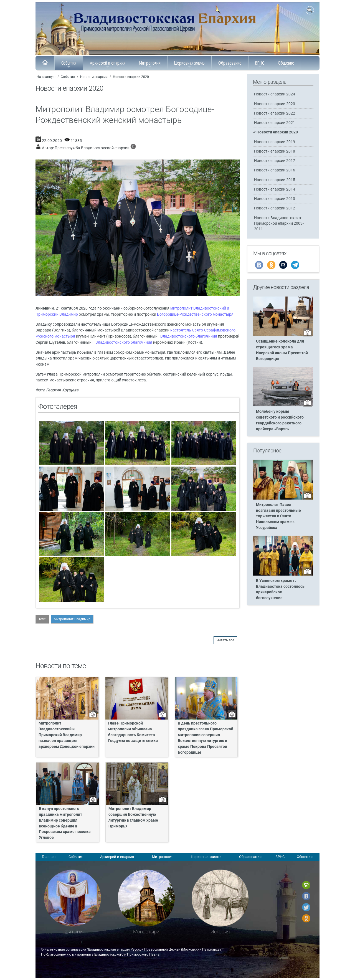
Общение (286, 64)
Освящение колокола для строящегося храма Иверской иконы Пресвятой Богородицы (282, 350)
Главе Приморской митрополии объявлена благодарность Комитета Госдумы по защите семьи (133, 732)
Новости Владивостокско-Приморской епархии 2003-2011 (279, 223)
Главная (49, 857)
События (69, 64)
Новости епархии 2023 (275, 104)
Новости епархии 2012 (275, 208)
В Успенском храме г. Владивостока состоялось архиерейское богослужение (280, 589)
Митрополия (150, 64)
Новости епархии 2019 (275, 142)
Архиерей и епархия (108, 64)
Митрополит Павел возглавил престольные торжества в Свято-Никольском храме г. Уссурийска (278, 516)
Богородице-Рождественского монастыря (195, 314)
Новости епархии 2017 (275, 161)
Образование (230, 64)
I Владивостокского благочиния (188, 336)
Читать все (225, 640)
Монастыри (146, 932)
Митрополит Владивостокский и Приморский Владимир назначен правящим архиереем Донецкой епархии (67, 735)
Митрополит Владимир (72, 619)
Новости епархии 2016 (275, 170)
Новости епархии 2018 (275, 151)
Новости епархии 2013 (275, 199)
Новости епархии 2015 (275, 180)
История (220, 932)
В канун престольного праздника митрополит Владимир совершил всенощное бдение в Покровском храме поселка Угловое (65, 823)
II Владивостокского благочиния (122, 342)
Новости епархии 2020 (131, 77)
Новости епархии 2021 (275, 123)
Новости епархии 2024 (275, 94)
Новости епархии (94, 77)
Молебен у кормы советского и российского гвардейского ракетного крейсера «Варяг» (280, 420)
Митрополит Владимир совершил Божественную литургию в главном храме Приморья (133, 817)
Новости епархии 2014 (275, 189)
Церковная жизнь (189, 64)
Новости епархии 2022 (275, 113)
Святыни (73, 932)
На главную (46, 77)
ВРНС (260, 64)
